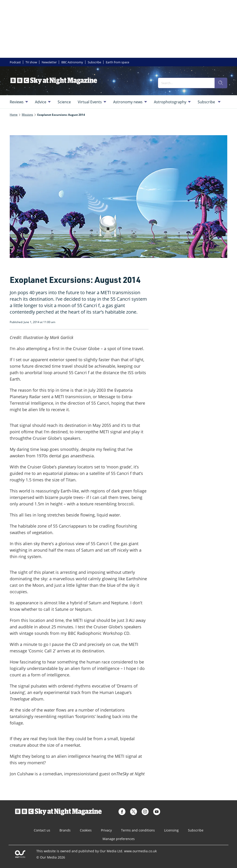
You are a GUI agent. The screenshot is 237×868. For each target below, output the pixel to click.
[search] (221, 83)
